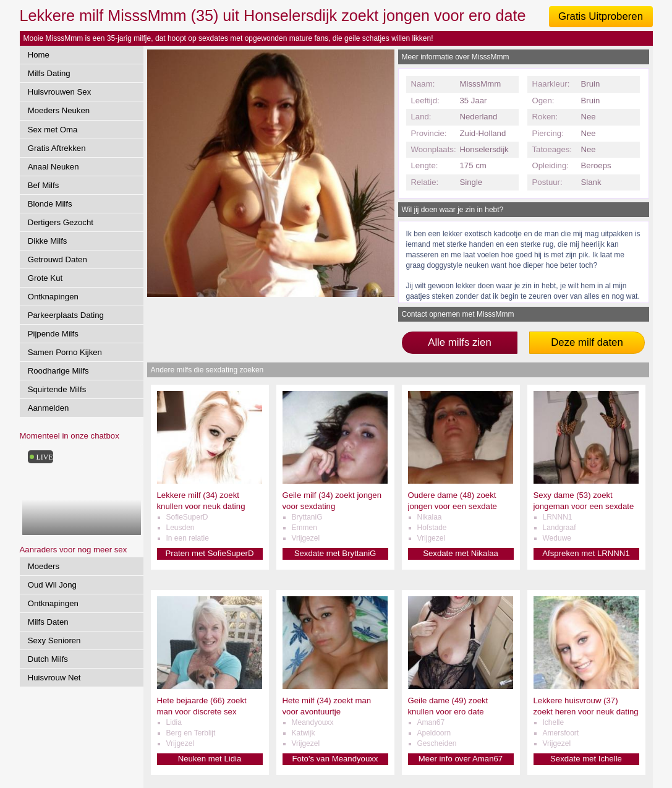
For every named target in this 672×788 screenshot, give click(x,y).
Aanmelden (49, 408)
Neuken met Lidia (210, 759)
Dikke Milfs (48, 241)
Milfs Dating (49, 73)
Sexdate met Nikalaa (461, 553)
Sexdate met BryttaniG (335, 553)
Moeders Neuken (59, 110)
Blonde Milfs (50, 204)
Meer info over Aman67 (461, 759)
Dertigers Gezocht (61, 222)
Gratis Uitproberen (601, 16)
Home (39, 55)
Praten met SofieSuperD (210, 553)
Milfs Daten (48, 622)
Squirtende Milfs (57, 389)
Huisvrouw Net (54, 678)
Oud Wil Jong (52, 585)
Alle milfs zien (460, 342)
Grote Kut (45, 278)
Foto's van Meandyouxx (335, 759)
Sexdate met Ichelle (586, 759)
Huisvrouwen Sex (60, 92)
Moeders (44, 566)
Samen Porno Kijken (65, 352)
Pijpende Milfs (53, 334)
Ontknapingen (53, 297)
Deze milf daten (587, 342)
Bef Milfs (44, 185)
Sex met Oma (53, 130)
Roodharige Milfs (58, 371)
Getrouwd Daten (57, 259)
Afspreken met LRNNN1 (586, 553)
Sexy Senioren (54, 640)
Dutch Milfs (48, 659)
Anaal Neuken (53, 167)
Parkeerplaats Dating (66, 315)
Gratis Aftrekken (57, 148)
